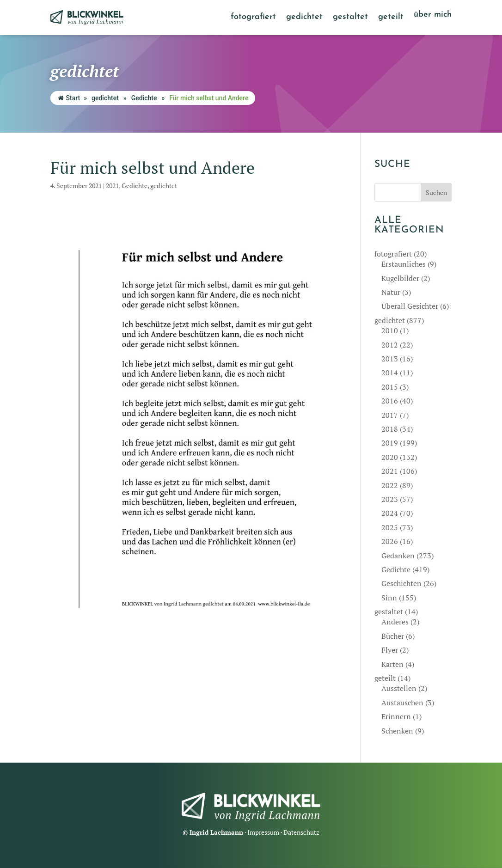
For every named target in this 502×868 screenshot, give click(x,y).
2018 (390, 429)
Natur (391, 292)
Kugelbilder (400, 278)
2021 (112, 186)
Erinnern (396, 716)
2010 (390, 330)
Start (69, 98)
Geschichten (401, 583)
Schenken (397, 731)
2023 (390, 499)
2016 (390, 401)
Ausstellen (399, 688)
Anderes (395, 622)
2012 (390, 345)
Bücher (393, 636)
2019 (390, 443)
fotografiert (253, 18)
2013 (390, 359)
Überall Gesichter (410, 306)
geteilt (391, 18)
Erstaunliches (404, 264)
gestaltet (350, 18)
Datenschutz (301, 832)
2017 (390, 415)
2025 (390, 527)
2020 (390, 457)
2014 (390, 373)
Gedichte (144, 98)
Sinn (389, 598)
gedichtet (304, 18)
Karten (392, 664)
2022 (390, 485)
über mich (433, 15)
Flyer (390, 650)
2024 (390, 513)
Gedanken (398, 556)
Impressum (263, 832)
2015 (390, 387)
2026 (390, 541)
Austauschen (402, 703)
